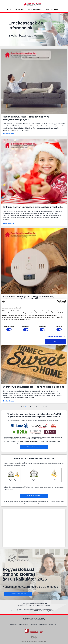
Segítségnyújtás (52, 9)
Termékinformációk (35, 9)
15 (43, 407)
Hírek (9, 9)
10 (39, 407)
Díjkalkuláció (19, 9)
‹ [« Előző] (20, 407)
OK (55, 341)
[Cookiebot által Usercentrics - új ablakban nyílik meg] (58, 302)
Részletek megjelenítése (55, 336)
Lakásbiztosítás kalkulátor (18, 594)
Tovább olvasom (9, 134)
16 (46, 407)
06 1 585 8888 (43, 604)
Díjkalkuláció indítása (34, 447)
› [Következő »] (48, 407)
